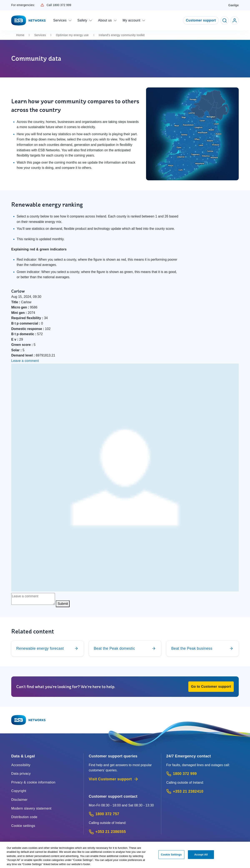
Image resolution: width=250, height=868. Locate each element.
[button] (211, 687)
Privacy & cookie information (33, 782)
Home (20, 35)
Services (40, 35)
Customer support (201, 20)
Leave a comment (25, 361)
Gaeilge (234, 5)
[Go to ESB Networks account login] (235, 20)
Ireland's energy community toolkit (122, 35)
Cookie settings (23, 826)
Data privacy (21, 774)
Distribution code (24, 817)
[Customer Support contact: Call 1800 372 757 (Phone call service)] (122, 814)
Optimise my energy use (72, 35)
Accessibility (21, 765)
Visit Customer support (114, 779)
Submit (63, 604)
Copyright (19, 791)
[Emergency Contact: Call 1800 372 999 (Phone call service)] (202, 774)
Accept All (201, 857)
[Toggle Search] (225, 20)
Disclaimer (19, 800)
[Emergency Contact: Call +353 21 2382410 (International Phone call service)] (202, 792)
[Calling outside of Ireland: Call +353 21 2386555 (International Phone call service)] (122, 832)
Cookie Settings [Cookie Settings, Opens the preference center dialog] (171, 857)
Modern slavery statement (31, 808)
